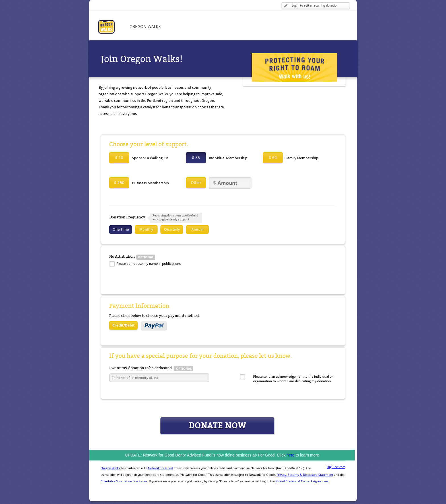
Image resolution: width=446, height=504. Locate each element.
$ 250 (119, 183)
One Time (121, 229)
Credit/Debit (123, 325)
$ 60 (273, 158)
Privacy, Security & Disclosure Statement (305, 475)
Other (196, 183)
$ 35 (196, 158)
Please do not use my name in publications (148, 264)
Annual (197, 229)
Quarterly (172, 229)
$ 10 (119, 158)
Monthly (146, 229)
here (291, 455)
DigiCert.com (336, 467)
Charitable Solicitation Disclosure (124, 481)
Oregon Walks (110, 468)
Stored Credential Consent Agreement (302, 481)
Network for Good (160, 468)
